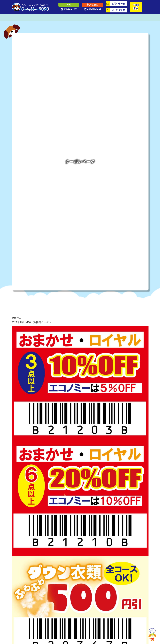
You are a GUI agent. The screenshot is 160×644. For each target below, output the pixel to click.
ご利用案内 (136, 7)
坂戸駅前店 (93, 5)
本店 (69, 5)
